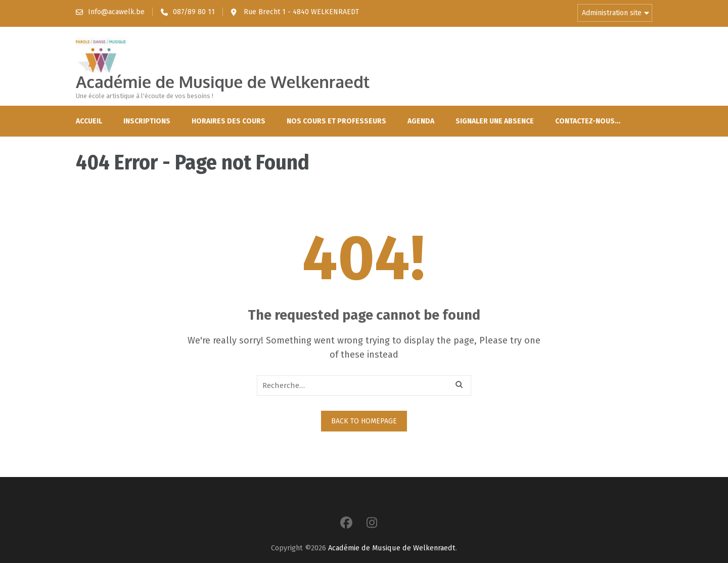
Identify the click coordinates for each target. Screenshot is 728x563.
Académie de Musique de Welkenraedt (223, 82)
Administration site (612, 13)
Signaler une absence (495, 121)
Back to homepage (364, 421)
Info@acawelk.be (116, 12)
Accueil (89, 121)
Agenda (421, 121)
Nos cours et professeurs (336, 121)
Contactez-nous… (588, 121)
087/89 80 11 (194, 12)
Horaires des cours (229, 121)
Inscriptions (147, 121)
